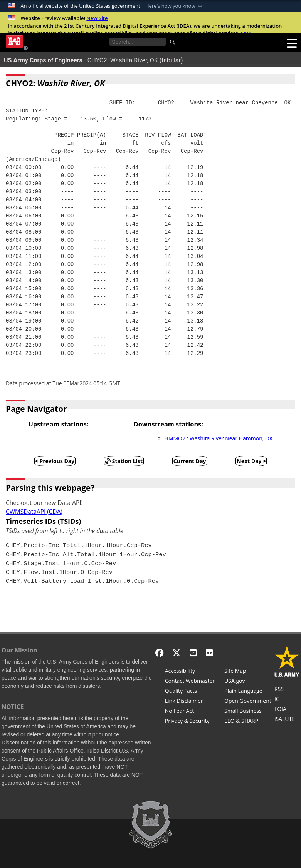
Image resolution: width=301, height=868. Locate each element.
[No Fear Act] (190, 712)
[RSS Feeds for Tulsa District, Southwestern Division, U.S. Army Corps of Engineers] (287, 690)
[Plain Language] (248, 692)
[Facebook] (159, 653)
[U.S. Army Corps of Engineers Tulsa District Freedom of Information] (287, 710)
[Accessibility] (190, 672)
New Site (97, 18)
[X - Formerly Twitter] (176, 653)
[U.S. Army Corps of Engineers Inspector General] (287, 700)
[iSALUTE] (287, 720)
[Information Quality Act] (190, 692)
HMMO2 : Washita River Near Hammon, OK (219, 438)
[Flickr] (209, 653)
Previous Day (55, 461)
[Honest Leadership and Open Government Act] (248, 702)
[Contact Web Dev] (190, 682)
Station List (124, 461)
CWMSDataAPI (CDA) (34, 512)
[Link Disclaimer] (190, 702)
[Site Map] (248, 672)
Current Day (190, 461)
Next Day (251, 461)
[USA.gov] (248, 682)
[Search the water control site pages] (138, 42)
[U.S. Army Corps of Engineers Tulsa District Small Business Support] (248, 712)
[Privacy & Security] (190, 722)
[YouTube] (193, 653)
